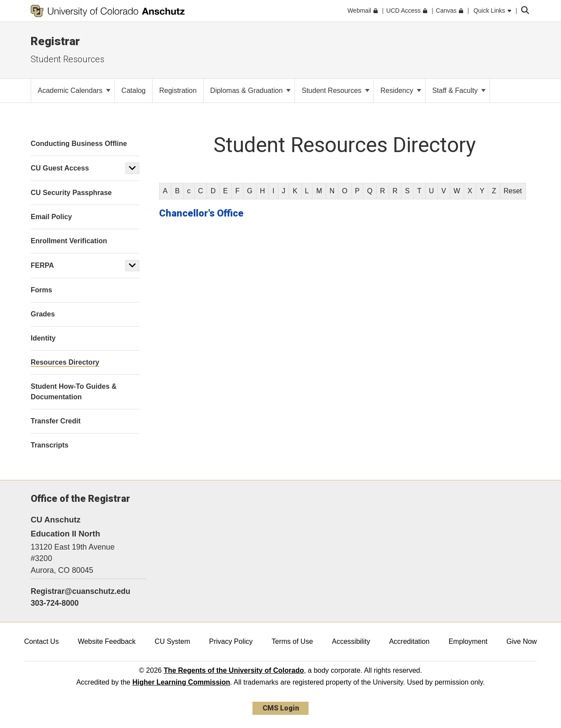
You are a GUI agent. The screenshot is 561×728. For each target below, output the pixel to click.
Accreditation (410, 641)
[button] (132, 168)
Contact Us (41, 641)
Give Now (522, 641)
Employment (468, 641)
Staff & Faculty (459, 91)
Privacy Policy (231, 641)
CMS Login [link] (281, 708)
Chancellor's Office (201, 213)
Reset (513, 191)
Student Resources (67, 59)
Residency (401, 91)
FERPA (42, 265)
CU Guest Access (60, 168)
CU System (172, 641)
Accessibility (351, 641)
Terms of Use (292, 641)
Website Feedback (107, 641)
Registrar (55, 41)
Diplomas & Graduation (251, 91)
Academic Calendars (74, 91)
